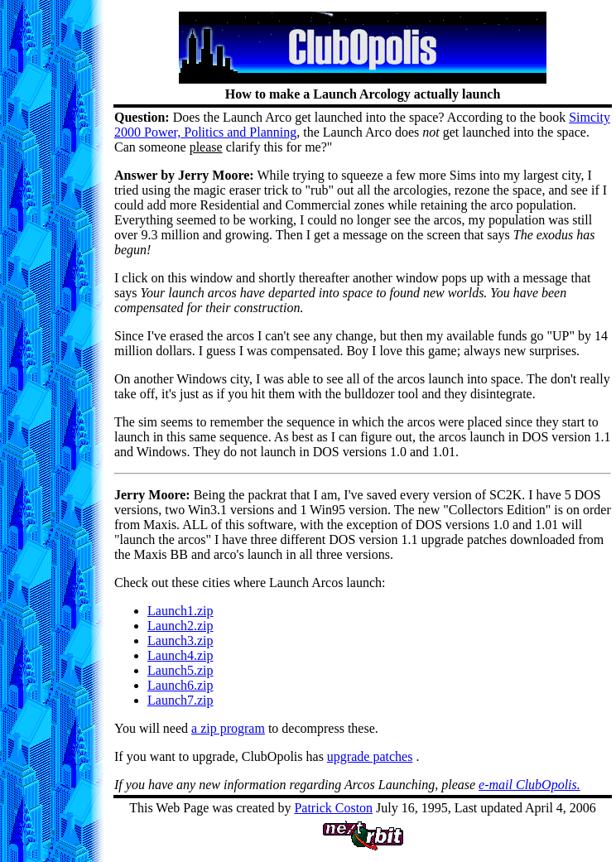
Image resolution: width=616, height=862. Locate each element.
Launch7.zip (180, 700)
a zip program (228, 728)
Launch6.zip (180, 685)
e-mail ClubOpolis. (529, 785)
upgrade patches (370, 756)
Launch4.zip (180, 655)
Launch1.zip (180, 611)
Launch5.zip (180, 670)
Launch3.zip (180, 640)
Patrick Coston (333, 808)
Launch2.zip (180, 626)
